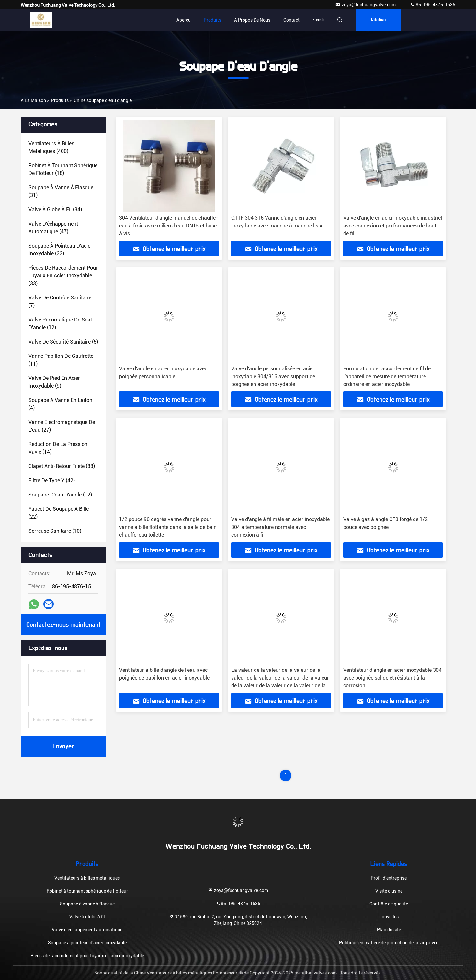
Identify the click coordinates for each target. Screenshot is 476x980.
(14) (58, 448)
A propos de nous (252, 20)
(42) (52, 480)
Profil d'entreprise (389, 878)
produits (60, 100)
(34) (55, 210)
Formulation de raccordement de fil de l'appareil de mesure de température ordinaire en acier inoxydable (387, 376)
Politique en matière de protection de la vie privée (389, 943)
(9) (54, 382)
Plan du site (389, 930)
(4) (60, 404)
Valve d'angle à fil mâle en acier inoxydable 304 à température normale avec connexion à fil (280, 527)
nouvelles (389, 917)
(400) (51, 147)
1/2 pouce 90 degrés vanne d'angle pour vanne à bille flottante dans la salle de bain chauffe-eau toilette (168, 527)
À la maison (33, 100)
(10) (55, 531)
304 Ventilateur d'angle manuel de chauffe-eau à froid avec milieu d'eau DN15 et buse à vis (169, 226)
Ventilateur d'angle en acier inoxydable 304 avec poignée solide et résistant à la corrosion (392, 678)
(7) (60, 302)
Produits (212, 20)
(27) (62, 426)
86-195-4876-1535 (432, 5)
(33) (60, 250)
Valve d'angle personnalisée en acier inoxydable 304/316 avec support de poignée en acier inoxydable (273, 376)
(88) (62, 466)
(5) (63, 342)
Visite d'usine (389, 891)
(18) (63, 169)
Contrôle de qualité (389, 904)
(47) (53, 228)
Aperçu (184, 20)
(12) (60, 324)
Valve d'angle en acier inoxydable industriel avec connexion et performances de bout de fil (393, 226)
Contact (291, 20)
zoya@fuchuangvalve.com (366, 5)
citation (380, 20)
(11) (61, 360)
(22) (59, 513)
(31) (61, 191)
